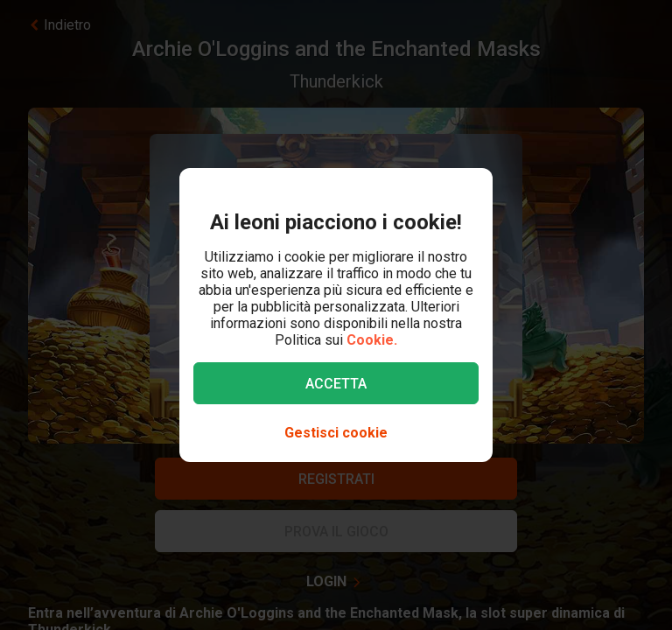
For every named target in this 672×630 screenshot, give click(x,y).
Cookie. (372, 340)
